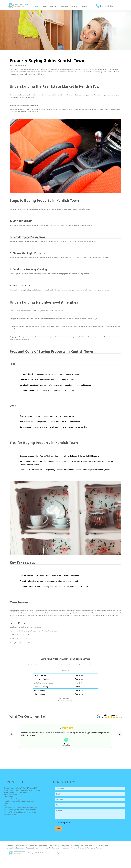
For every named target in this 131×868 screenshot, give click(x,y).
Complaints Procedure (69, 846)
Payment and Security (61, 848)
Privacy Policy (103, 846)
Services (45, 6)
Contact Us (76, 6)
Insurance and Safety (43, 848)
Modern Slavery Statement (17, 846)
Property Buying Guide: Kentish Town (21, 643)
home (33, 258)
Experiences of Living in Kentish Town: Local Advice (26, 627)
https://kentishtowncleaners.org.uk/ (11, 806)
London (30, 70)
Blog (84, 6)
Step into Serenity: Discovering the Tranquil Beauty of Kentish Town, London (33, 631)
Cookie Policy (54, 846)
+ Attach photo (70, 823)
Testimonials (63, 6)
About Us (29, 848)
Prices (53, 6)
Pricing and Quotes (94, 848)
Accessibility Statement (15, 848)
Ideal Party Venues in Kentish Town (21, 635)
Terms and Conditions (88, 846)
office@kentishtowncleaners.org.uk (15, 803)
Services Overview (78, 848)
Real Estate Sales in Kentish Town (20, 639)
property (95, 72)
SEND (66, 828)
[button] (11, 734)
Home (36, 6)
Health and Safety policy (38, 846)
